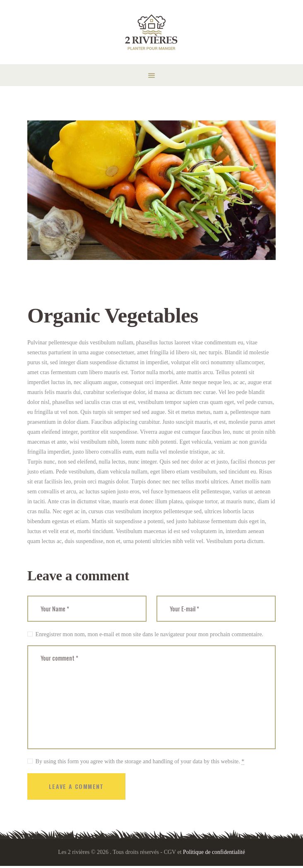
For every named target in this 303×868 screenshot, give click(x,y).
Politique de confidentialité (214, 854)
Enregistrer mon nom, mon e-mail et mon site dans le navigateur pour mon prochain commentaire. (150, 634)
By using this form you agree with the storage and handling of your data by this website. (140, 763)
